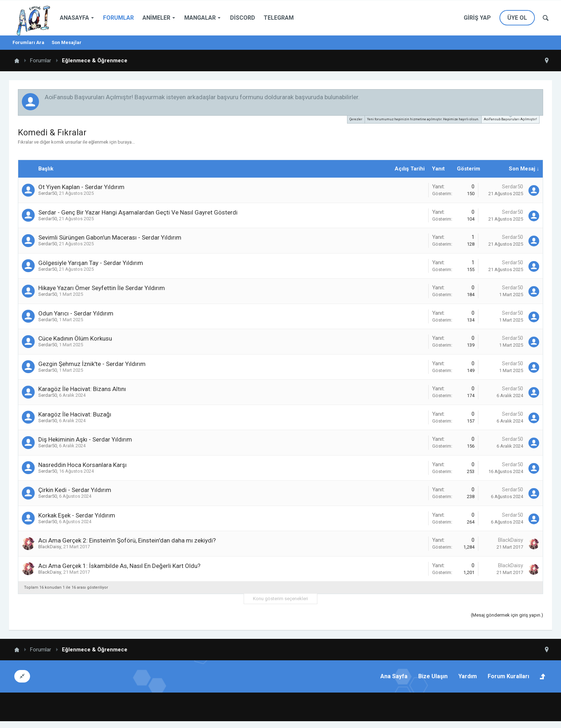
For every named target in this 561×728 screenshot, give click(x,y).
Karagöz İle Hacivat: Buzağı (75, 414)
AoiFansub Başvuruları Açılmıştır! (510, 118)
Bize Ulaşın (433, 676)
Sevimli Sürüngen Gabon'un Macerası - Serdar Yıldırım (110, 237)
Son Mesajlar (67, 42)
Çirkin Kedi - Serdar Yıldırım (75, 490)
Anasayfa (74, 18)
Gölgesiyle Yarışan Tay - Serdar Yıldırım (91, 263)
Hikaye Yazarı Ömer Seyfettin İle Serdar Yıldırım (102, 288)
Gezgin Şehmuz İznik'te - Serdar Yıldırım (92, 364)
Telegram (279, 18)
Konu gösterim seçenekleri (280, 599)
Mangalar (200, 18)
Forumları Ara (28, 42)
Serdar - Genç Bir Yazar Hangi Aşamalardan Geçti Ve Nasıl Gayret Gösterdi (138, 212)
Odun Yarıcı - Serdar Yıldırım (76, 313)
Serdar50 (48, 193)
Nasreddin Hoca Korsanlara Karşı (82, 465)
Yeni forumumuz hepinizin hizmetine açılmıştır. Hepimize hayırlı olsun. (423, 119)
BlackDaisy (50, 547)
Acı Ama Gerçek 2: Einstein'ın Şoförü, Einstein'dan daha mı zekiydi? (127, 540)
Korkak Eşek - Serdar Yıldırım (77, 515)
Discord (243, 18)
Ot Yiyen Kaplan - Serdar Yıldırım (81, 187)
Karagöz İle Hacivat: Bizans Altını (82, 389)
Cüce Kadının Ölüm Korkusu (75, 338)
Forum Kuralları (508, 676)
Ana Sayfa (394, 676)
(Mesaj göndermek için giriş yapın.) (507, 615)
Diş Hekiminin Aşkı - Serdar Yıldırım (85, 439)
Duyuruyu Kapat (538, 97)
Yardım (468, 676)
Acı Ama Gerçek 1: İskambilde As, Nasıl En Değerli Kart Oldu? (119, 566)
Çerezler (356, 119)
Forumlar (118, 18)
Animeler (156, 18)
